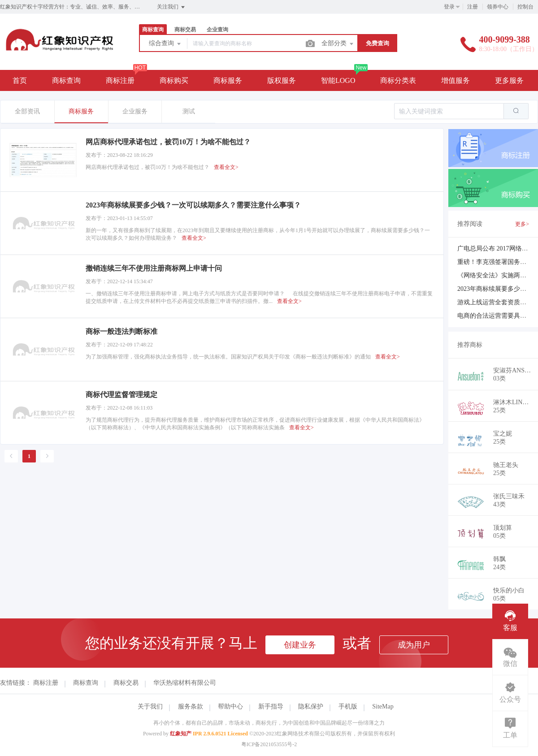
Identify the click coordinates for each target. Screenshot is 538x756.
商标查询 (153, 30)
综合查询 (165, 44)
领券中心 (498, 7)
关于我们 (150, 706)
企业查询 (217, 30)
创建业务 (300, 645)
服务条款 (191, 706)
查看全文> (226, 167)
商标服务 (228, 80)
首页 (20, 80)
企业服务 (135, 111)
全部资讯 (27, 111)
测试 (189, 111)
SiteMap (383, 706)
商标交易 (185, 30)
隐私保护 (311, 706)
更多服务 (509, 80)
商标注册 (120, 80)
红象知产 (181, 734)
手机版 (348, 706)
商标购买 (174, 80)
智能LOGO (338, 80)
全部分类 (338, 44)
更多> (522, 224)
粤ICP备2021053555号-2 (269, 744)
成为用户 (414, 645)
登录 (449, 7)
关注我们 (171, 7)
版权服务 (282, 80)
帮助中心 (230, 706)
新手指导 (271, 706)
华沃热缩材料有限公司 (185, 683)
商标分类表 (398, 80)
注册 (473, 7)
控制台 (525, 7)
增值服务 (456, 80)
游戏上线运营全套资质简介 (495, 302)
